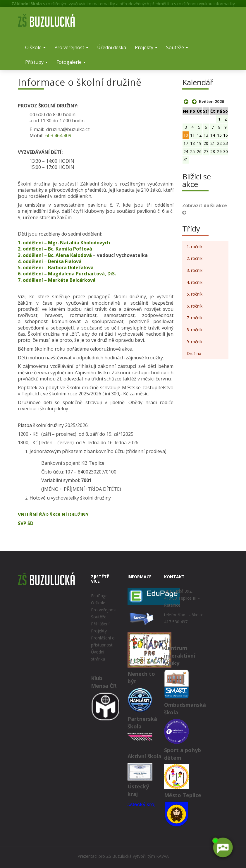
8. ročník (195, 330)
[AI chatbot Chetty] (223, 848)
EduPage (99, 596)
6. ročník (195, 306)
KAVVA (162, 856)
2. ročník (195, 258)
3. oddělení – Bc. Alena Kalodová (55, 255)
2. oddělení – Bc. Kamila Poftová (56, 249)
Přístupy (36, 62)
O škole (35, 47)
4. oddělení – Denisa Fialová (50, 261)
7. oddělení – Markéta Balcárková (57, 280)
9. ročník (195, 342)
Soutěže (177, 47)
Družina (194, 353)
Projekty (146, 47)
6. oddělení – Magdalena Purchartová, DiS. (68, 274)
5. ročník (195, 294)
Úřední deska (112, 47)
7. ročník (195, 318)
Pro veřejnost (71, 47)
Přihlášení (100, 624)
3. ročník (195, 270)
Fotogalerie (71, 62)
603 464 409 (58, 135)
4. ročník (195, 282)
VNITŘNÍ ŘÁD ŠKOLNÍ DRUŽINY (53, 514)
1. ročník (195, 247)
